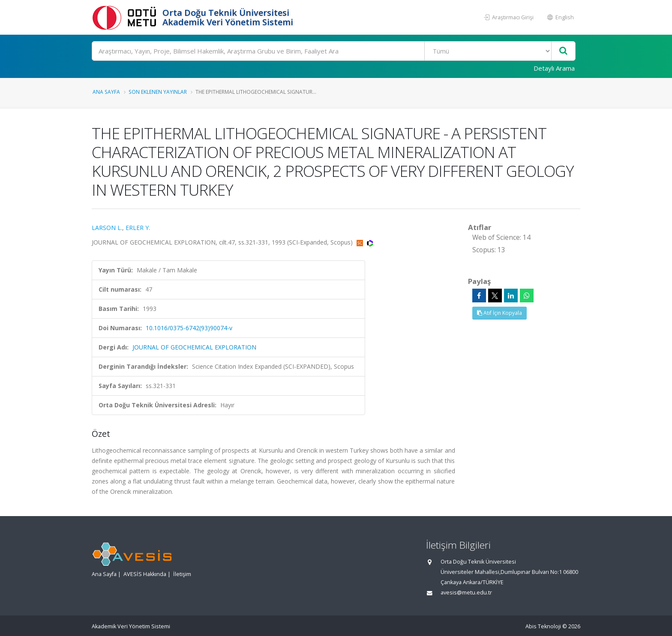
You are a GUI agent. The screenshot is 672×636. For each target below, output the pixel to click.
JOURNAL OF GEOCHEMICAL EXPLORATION (194, 347)
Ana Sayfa (106, 92)
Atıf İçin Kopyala (499, 313)
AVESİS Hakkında (145, 574)
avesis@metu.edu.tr (466, 593)
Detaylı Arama (554, 68)
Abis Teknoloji (543, 626)
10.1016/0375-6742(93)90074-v (189, 328)
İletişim (182, 574)
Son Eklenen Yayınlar (158, 92)
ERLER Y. (138, 228)
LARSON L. (107, 228)
